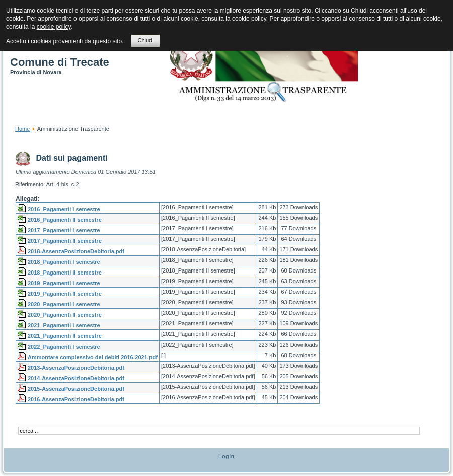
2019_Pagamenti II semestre (65, 294)
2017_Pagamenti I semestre (64, 230)
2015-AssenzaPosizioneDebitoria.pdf (76, 389)
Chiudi (145, 40)
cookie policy (54, 27)
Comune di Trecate (60, 62)
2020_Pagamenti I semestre (64, 304)
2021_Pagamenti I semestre (64, 325)
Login (226, 456)
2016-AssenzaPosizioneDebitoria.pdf (76, 399)
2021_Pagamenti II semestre (65, 336)
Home (22, 129)
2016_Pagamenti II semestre (65, 220)
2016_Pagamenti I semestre (64, 209)
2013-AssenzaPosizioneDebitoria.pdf (76, 368)
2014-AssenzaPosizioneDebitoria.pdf (76, 378)
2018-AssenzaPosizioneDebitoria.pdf (76, 251)
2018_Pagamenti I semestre (64, 262)
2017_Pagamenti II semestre (65, 241)
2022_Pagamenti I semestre (64, 347)
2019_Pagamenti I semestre (64, 283)
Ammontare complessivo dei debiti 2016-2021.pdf (93, 357)
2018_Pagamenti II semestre (65, 273)
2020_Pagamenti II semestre (65, 315)
